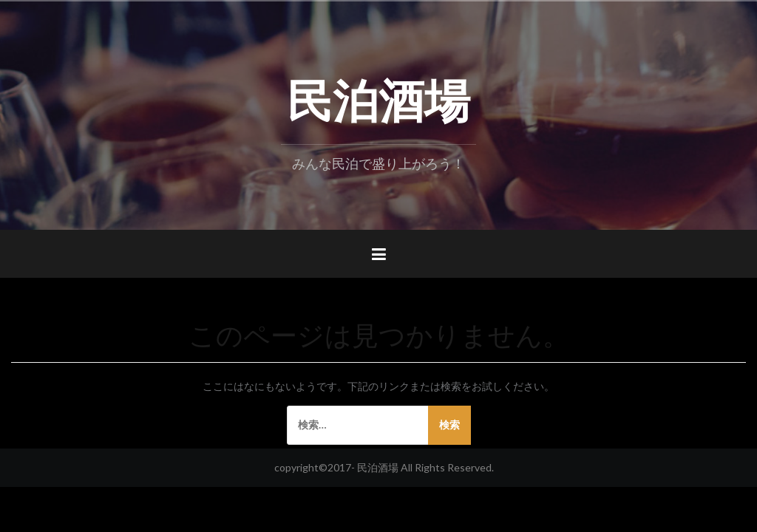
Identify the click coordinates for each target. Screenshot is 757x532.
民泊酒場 (378, 97)
